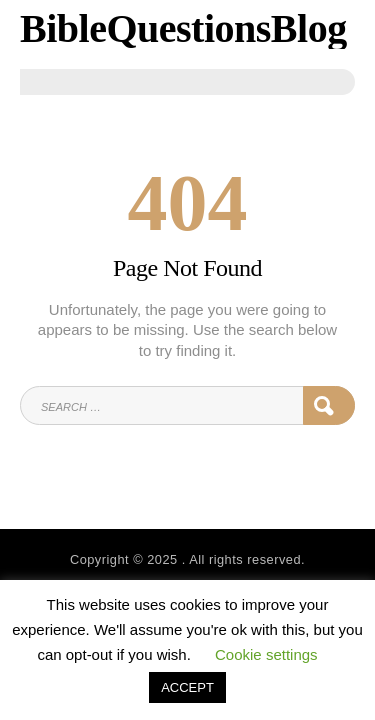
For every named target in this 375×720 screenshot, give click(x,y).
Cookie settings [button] (266, 654)
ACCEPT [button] (187, 687)
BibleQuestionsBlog (183, 28)
